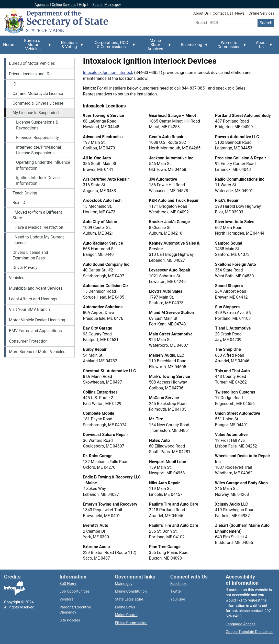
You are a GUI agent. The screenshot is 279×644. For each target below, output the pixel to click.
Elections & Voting (71, 47)
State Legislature (129, 599)
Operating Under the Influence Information (43, 165)
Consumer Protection (28, 341)
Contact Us (222, 13)
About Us (201, 13)
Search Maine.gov (107, 5)
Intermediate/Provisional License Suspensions (39, 150)
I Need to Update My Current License (38, 240)
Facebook (178, 584)
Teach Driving (25, 193)
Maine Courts (126, 615)
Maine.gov (124, 584)
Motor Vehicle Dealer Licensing (37, 320)
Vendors (67, 599)
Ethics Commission (131, 623)
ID (14, 84)
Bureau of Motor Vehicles (34, 46)
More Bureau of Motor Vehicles (37, 352)
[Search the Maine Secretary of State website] (221, 23)
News (240, 13)
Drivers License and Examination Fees (30, 255)
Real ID (19, 203)
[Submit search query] (266, 23)
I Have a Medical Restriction (38, 227)
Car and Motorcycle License (38, 94)
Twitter (176, 591)
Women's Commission (231, 47)
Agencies (42, 5)
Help (82, 5)
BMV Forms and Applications (35, 331)
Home (9, 45)
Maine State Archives (157, 46)
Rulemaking (193, 48)
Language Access (241, 624)
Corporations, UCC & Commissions (113, 47)
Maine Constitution (131, 591)
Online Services (64, 5)
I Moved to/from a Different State (37, 215)
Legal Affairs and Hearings (33, 299)
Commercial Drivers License (38, 103)
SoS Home (69, 584)
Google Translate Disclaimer (249, 632)
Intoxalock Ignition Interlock (108, 73)
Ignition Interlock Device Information (38, 181)
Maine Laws (125, 607)
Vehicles (17, 278)
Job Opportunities (75, 591)
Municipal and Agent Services (36, 288)
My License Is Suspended (36, 113)
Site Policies (70, 620)
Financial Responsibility (37, 138)
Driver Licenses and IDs (30, 74)
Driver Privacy (25, 268)
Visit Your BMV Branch (29, 309)
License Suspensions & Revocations (37, 125)
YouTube (178, 599)
